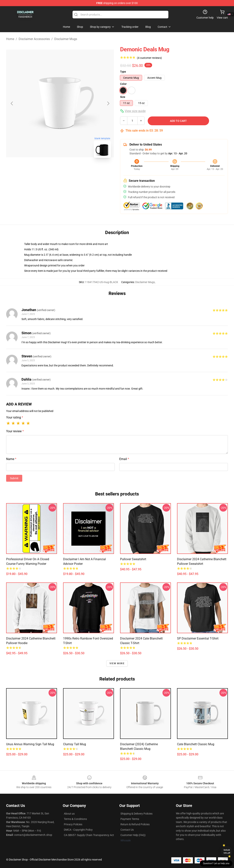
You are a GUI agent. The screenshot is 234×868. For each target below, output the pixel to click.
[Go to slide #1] (50, 169)
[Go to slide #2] (70, 169)
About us (69, 814)
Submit (14, 478)
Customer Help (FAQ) (133, 835)
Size (123, 97)
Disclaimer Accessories (34, 39)
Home (10, 39)
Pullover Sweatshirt (133, 559)
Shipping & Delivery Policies (136, 814)
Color (123, 84)
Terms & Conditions (75, 819)
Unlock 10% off (227, 851)
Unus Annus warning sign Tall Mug (30, 744)
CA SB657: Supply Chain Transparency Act (89, 835)
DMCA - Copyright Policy (78, 830)
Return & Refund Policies (135, 824)
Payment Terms (130, 819)
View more (117, 663)
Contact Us (127, 830)
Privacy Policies (73, 824)
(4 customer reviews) (149, 58)
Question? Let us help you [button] (216, 863)
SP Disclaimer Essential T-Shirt (198, 638)
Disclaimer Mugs (66, 39)
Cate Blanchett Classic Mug (196, 744)
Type (123, 72)
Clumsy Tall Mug (75, 744)
